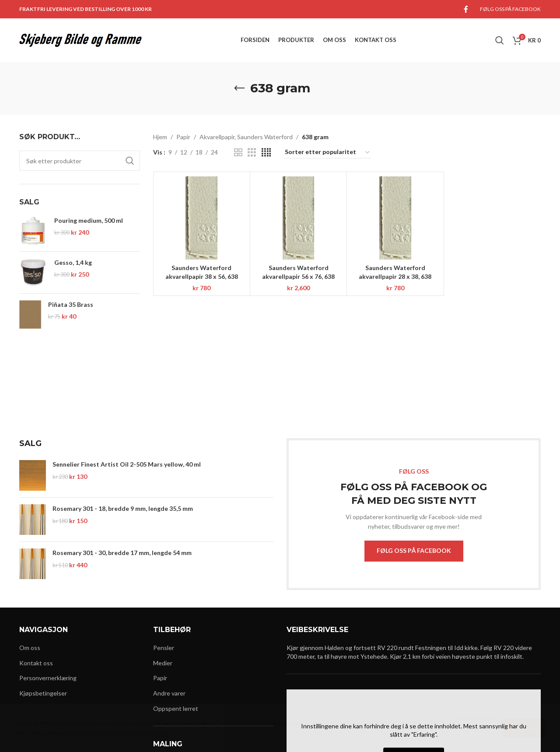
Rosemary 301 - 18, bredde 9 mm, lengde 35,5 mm (123, 508)
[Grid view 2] (238, 153)
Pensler (164, 648)
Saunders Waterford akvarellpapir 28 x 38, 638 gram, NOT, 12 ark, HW (395, 276)
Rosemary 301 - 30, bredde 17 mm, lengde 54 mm (122, 553)
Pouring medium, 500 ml (89, 220)
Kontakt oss (36, 663)
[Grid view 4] (266, 153)
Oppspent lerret (176, 708)
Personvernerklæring (48, 678)
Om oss (30, 648)
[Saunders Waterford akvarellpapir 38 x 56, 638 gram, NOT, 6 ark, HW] (202, 218)
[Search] (500, 40)
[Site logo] (80, 40)
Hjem (160, 137)
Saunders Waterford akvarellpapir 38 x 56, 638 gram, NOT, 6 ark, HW (202, 276)
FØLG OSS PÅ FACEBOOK (414, 550)
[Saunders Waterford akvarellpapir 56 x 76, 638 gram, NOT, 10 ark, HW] (298, 218)
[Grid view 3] (252, 153)
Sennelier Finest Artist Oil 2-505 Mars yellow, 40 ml (127, 464)
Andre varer (169, 693)
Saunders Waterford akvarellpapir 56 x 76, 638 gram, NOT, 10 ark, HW (298, 276)
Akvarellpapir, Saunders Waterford (246, 137)
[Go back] (239, 88)
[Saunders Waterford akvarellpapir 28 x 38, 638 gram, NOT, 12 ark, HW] (395, 218)
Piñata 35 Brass (71, 304)
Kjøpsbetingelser (43, 693)
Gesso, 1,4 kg (73, 262)
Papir (183, 137)
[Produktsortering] (328, 152)
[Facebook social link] (466, 9)
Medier (163, 663)
